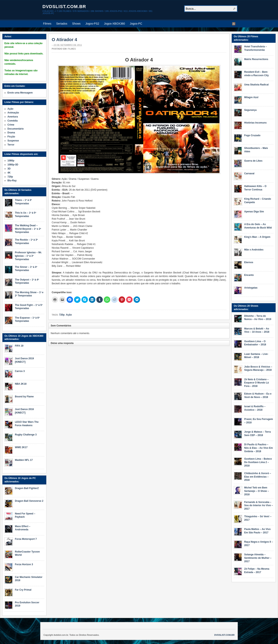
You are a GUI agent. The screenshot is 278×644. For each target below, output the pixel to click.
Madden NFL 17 (24, 460)
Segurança (250, 110)
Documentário (16, 129)
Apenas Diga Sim (254, 212)
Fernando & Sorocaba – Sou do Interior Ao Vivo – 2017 (259, 506)
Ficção (11, 137)
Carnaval (249, 173)
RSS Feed (234, 24)
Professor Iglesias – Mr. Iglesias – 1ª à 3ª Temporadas (28, 256)
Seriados (62, 24)
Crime (11, 125)
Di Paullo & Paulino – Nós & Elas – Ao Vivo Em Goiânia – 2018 (258, 448)
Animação (13, 113)
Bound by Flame (24, 397)
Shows (76, 24)
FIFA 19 (19, 346)
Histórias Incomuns (255, 123)
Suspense (13, 141)
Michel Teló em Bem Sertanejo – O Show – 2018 (257, 491)
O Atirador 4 (64, 40)
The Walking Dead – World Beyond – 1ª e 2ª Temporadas (28, 229)
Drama (11, 133)
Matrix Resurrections (256, 59)
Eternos (249, 262)
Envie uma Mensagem (20, 93)
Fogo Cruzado (252, 135)
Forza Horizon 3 (24, 564)
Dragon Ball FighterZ (27, 488)
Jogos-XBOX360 (114, 24)
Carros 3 (20, 371)
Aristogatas (251, 288)
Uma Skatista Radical (256, 85)
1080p (11, 161)
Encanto (249, 275)
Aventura (13, 117)
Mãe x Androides (254, 250)
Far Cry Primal (23, 590)
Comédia (13, 121)
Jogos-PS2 (92, 24)
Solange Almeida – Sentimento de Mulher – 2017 (258, 558)
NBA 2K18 (21, 384)
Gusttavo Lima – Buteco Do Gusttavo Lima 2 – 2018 (258, 462)
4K (9, 173)
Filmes (47, 24)
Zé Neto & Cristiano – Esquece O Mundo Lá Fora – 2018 (256, 383)
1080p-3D (13, 165)
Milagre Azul (251, 97)
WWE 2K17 (21, 447)
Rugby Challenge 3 (26, 435)
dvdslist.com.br (64, 7)
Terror (11, 145)
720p (62, 315)
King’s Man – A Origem (257, 237)
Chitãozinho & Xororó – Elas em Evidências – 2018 (258, 477)
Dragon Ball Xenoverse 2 (29, 501)
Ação (69, 315)
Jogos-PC (136, 24)
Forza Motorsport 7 (26, 539)
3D (9, 169)
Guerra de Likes (253, 161)
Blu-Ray (12, 181)
